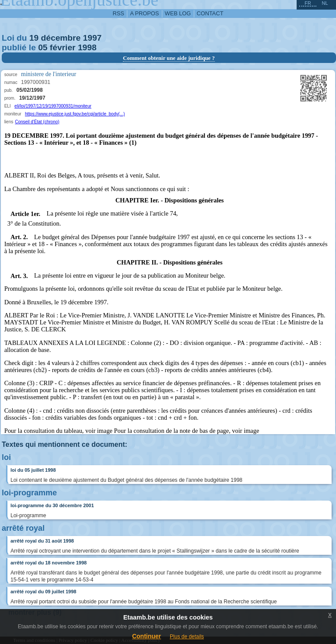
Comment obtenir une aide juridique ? (169, 58)
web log (178, 13)
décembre (61, 38)
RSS (119, 13)
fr (308, 3)
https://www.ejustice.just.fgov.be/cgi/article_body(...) (75, 114)
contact (210, 13)
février (63, 47)
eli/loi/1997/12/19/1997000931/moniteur (53, 106)
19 (34, 38)
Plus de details (187, 637)
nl (325, 3)
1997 (93, 38)
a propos (144, 13)
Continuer (147, 636)
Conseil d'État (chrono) (37, 122)
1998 (87, 47)
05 (43, 47)
